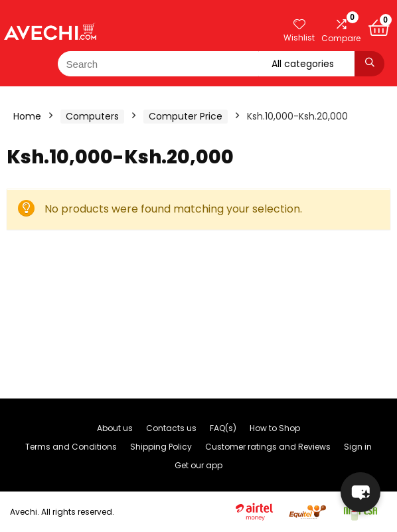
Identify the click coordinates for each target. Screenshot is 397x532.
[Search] (369, 64)
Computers (92, 116)
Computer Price (186, 116)
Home (27, 116)
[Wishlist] (299, 25)
